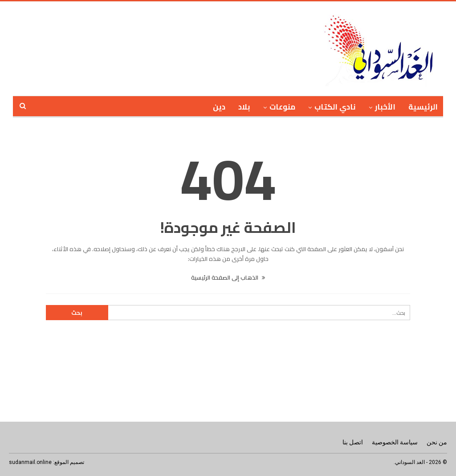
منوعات (282, 107)
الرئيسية (423, 107)
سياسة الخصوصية (395, 442)
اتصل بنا (353, 442)
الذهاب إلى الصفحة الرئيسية (228, 277)
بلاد (244, 107)
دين (219, 107)
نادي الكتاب (335, 107)
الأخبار (385, 107)
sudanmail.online (30, 462)
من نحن (437, 442)
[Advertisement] (192, 47)
